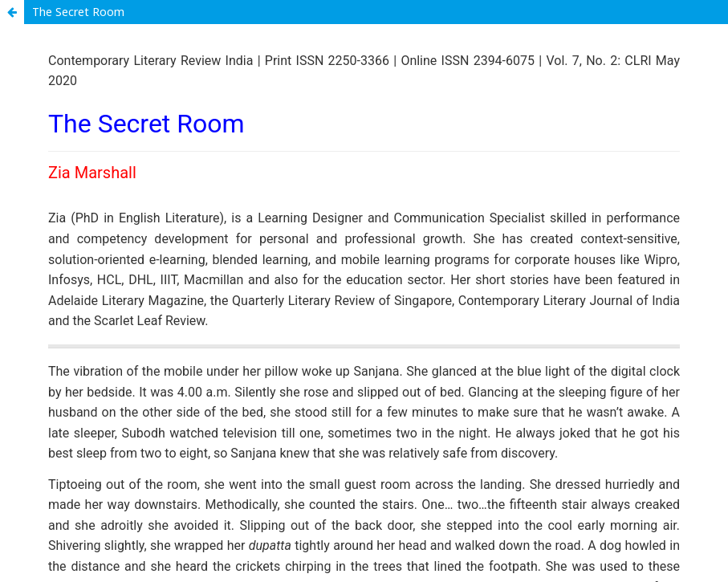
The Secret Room (78, 12)
